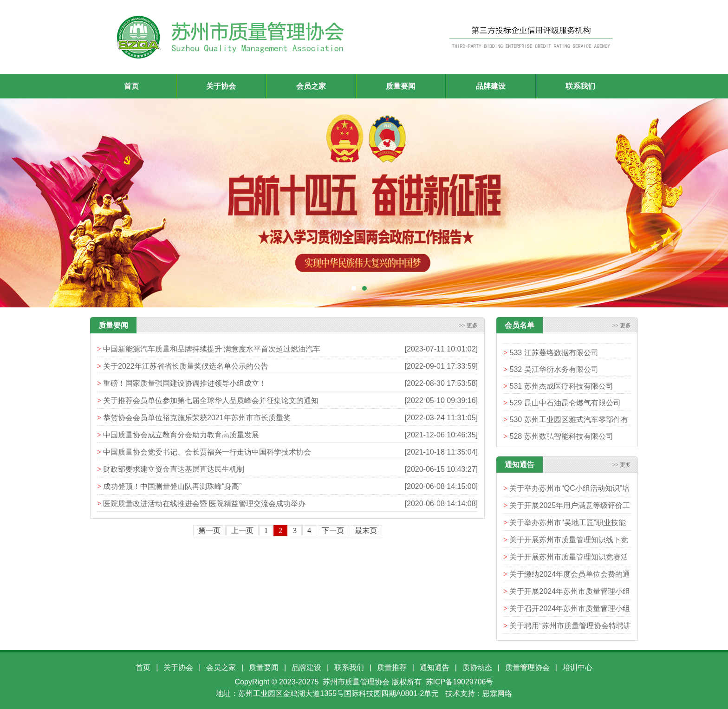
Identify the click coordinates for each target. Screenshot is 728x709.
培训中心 (578, 667)
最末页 (366, 530)
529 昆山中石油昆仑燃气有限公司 (565, 405)
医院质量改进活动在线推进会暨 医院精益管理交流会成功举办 (204, 504)
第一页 (209, 530)
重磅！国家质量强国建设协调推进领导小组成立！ (185, 383)
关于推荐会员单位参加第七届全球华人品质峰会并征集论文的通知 (211, 400)
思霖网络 (497, 693)
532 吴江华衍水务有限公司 (554, 372)
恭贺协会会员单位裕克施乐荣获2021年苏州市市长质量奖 (197, 418)
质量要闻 (264, 667)
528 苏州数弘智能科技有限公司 (561, 439)
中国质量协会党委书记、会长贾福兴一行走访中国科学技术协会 (207, 452)
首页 (131, 86)
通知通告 (435, 667)
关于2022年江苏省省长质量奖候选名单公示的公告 (186, 366)
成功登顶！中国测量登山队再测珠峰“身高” (172, 486)
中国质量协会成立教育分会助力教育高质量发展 (181, 435)
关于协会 (178, 667)
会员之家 (221, 667)
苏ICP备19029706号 (460, 682)
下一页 (333, 530)
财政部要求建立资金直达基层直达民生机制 (174, 469)
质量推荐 (392, 667)
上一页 (242, 530)
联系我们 (349, 667)
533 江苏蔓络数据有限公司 (554, 355)
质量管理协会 (527, 667)
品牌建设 (306, 667)
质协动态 (477, 667)
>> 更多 (468, 325)
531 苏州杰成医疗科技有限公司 (561, 388)
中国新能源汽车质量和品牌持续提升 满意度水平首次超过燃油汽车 (212, 349)
